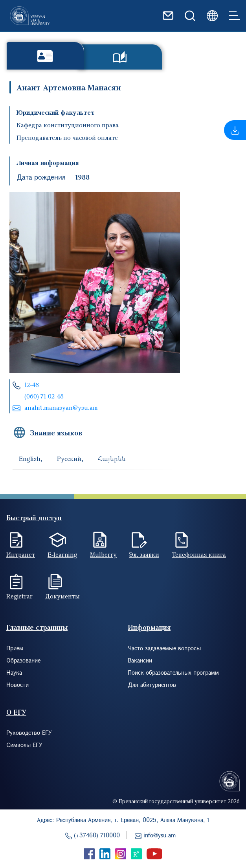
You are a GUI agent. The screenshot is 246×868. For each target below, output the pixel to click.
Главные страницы (37, 627)
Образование (23, 660)
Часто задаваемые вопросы (164, 648)
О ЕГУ (16, 712)
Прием (15, 648)
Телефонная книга (199, 554)
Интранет (21, 554)
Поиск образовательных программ (173, 672)
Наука (14, 672)
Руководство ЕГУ (29, 732)
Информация (149, 627)
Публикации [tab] (120, 57)
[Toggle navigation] (234, 16)
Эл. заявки (144, 554)
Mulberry (103, 554)
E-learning (62, 554)
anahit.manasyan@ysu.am (61, 407)
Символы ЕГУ (24, 745)
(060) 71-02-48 (44, 396)
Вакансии (140, 660)
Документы (62, 596)
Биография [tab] (45, 56)
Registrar (19, 596)
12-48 (32, 385)
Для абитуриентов (152, 684)
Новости (17, 684)
